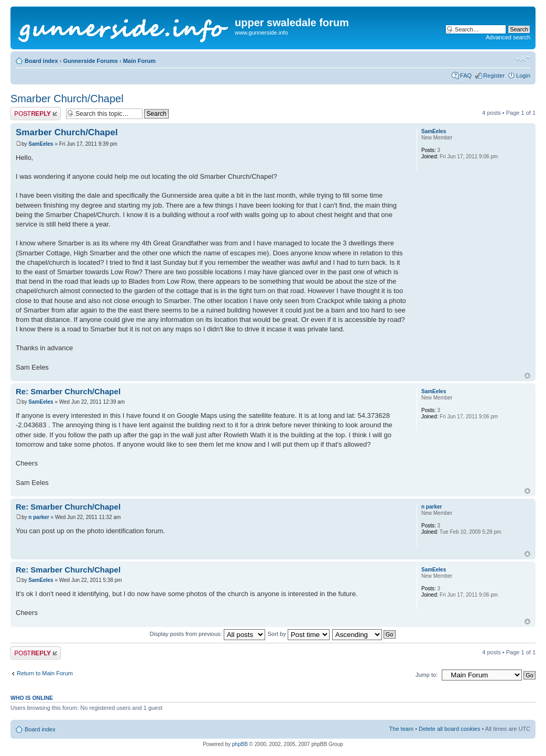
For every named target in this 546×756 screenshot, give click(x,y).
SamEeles (41, 144)
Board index (41, 61)
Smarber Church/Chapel (67, 99)
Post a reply (36, 114)
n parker (39, 517)
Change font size (523, 59)
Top (527, 376)
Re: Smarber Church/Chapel (68, 391)
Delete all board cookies (449, 729)
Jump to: (427, 675)
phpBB (240, 744)
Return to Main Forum (45, 673)
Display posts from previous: (208, 634)
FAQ (466, 75)
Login (523, 75)
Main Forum (139, 61)
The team (401, 729)
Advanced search (508, 37)
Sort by (299, 634)
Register (494, 75)
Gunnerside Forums (90, 61)
